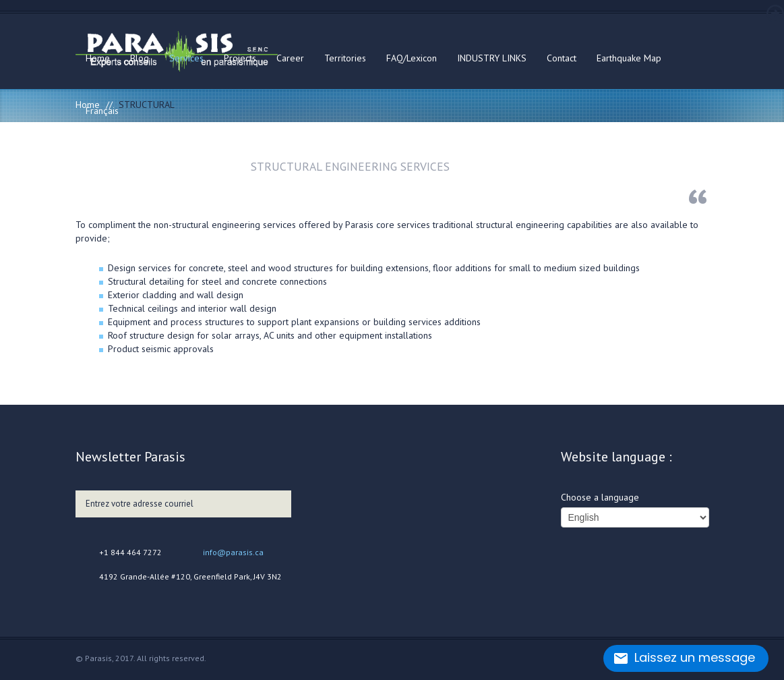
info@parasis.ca (233, 552)
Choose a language (600, 497)
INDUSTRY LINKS (492, 58)
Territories (345, 58)
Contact (562, 58)
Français (102, 111)
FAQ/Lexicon (412, 58)
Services (186, 58)
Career (290, 58)
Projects (240, 58)
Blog (140, 58)
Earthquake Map (629, 58)
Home (98, 58)
